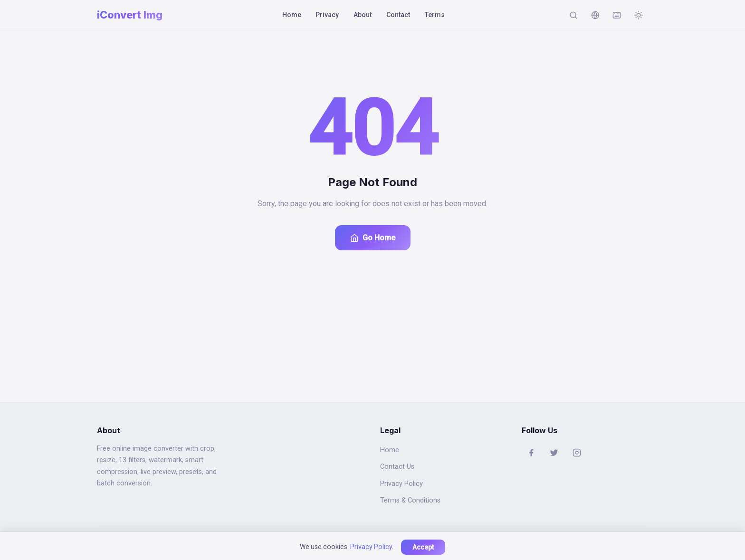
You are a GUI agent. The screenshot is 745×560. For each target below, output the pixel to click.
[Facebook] (531, 453)
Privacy (327, 15)
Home (292, 15)
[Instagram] (577, 453)
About (363, 15)
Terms (435, 15)
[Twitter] (554, 453)
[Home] (130, 15)
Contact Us (397, 467)
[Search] (573, 15)
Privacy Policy (401, 484)
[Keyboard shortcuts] (617, 15)
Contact (398, 15)
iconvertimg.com (356, 543)
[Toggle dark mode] (639, 15)
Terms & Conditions (410, 500)
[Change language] (595, 15)
